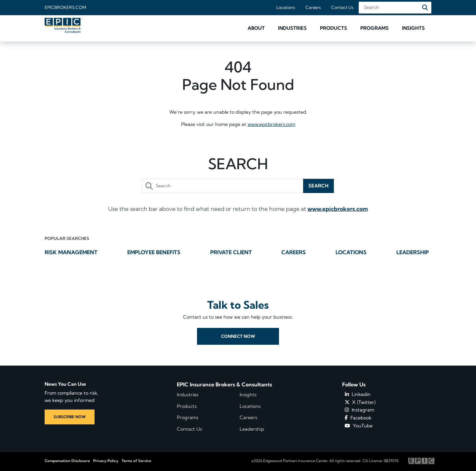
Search (318, 186)
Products (187, 406)
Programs (188, 417)
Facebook (358, 418)
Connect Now (238, 348)
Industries (188, 395)
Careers (313, 7)
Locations (286, 7)
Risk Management (71, 252)
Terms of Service (136, 461)
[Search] (425, 8)
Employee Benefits (154, 252)
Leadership (413, 252)
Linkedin (358, 394)
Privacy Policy (106, 461)
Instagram (359, 410)
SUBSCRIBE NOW (70, 417)
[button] (256, 28)
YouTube (359, 426)
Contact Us (342, 7)
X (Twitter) (360, 402)
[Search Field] (395, 8)
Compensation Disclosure (67, 461)
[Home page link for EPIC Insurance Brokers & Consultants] (63, 25)
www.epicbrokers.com (271, 124)
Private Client (231, 252)
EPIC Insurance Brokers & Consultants (224, 384)
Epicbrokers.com (65, 7)
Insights (248, 395)
